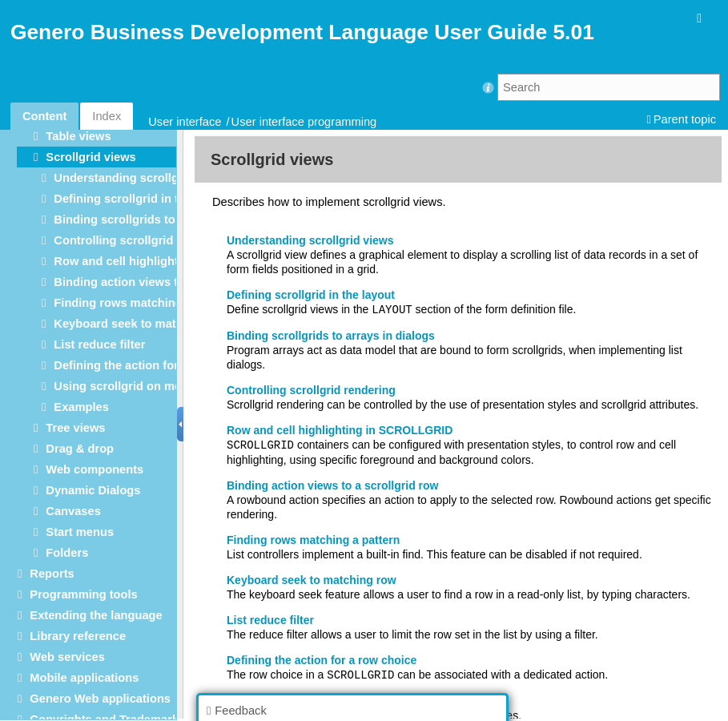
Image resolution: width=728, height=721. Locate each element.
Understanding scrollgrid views (141, 178)
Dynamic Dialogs (93, 490)
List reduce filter (99, 344)
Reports (52, 574)
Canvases (73, 511)
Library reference (78, 636)
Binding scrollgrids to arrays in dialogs (163, 220)
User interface (185, 122)
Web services (67, 657)
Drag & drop (80, 449)
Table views (78, 136)
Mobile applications (84, 678)
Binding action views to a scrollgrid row (165, 282)
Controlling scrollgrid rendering (142, 240)
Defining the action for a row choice (153, 365)
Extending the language (96, 615)
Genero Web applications (100, 699)
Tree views (75, 428)
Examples (81, 407)
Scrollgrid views (90, 157)
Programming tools (83, 594)
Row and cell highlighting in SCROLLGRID (172, 261)
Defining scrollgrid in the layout (142, 199)
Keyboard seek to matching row (143, 324)
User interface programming (304, 122)
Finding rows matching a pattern (144, 303)
